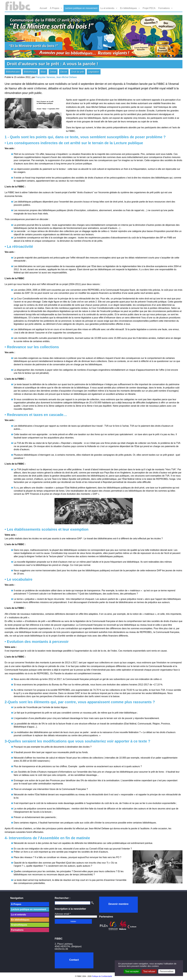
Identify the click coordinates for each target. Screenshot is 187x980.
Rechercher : (63, 898)
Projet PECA (149, 8)
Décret (64, 72)
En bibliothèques (128, 8)
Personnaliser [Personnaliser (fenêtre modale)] (167, 971)
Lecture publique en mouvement (81, 8)
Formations (164, 8)
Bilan (43, 72)
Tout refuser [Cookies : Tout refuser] (149, 971)
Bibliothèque (30, 72)
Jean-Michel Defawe (66, 77)
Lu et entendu (107, 8)
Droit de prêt (78, 72)
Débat (53, 72)
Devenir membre (118, 904)
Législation (94, 72)
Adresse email (63, 914)
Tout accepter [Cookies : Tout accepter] (132, 971)
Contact (74, 960)
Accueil (43, 8)
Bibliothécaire (13, 72)
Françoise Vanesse (45, 77)
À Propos (55, 8)
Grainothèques (19, 925)
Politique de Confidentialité (102, 976)
